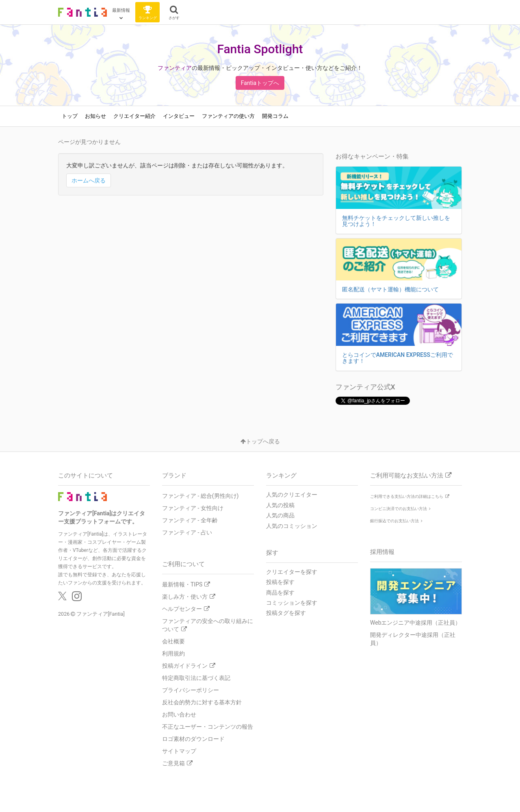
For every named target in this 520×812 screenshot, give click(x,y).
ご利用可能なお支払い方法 (411, 475)
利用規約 (173, 654)
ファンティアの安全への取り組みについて (208, 625)
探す (272, 553)
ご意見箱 (177, 763)
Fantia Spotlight (260, 49)
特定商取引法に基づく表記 (196, 678)
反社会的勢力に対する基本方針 (202, 702)
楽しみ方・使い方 (189, 597)
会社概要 (173, 641)
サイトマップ (179, 751)
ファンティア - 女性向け (193, 508)
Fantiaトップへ (260, 83)
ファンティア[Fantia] (101, 614)
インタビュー (179, 116)
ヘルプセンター (186, 609)
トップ (70, 116)
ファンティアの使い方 (228, 116)
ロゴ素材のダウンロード (193, 739)
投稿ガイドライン (189, 666)
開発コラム (275, 116)
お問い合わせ (179, 714)
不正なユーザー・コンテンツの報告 (208, 727)
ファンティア (175, 68)
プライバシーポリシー (191, 690)
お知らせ (95, 116)
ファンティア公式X (365, 387)
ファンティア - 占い (187, 532)
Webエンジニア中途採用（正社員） (416, 623)
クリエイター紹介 (134, 116)
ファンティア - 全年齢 (190, 520)
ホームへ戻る (89, 180)
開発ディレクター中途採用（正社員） (413, 639)
